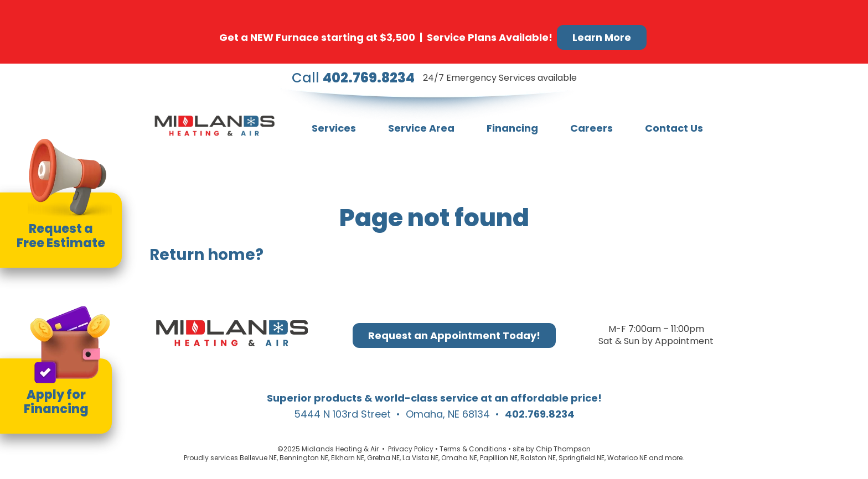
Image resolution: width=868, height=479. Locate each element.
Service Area (421, 128)
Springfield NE (582, 458)
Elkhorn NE (348, 458)
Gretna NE (383, 458)
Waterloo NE (627, 458)
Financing (512, 128)
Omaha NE (459, 458)
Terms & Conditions (473, 449)
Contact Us (674, 128)
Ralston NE (538, 458)
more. (675, 458)
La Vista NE (420, 458)
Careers (591, 128)
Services (334, 128)
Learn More (602, 37)
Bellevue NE (258, 458)
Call (353, 78)
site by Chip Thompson (552, 449)
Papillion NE (499, 458)
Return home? (206, 255)
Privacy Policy (411, 449)
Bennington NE (304, 458)
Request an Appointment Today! (454, 335)
